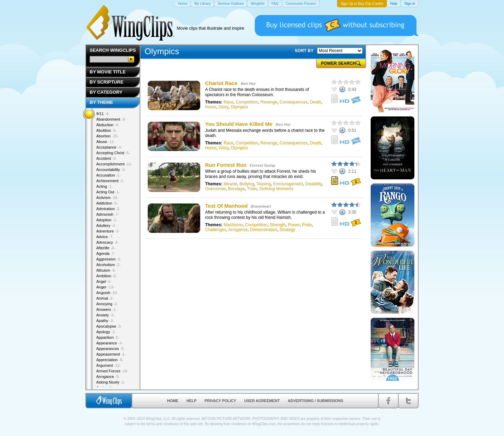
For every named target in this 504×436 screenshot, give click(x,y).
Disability (313, 184)
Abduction (108, 125)
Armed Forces (112, 371)
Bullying (247, 184)
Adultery (106, 226)
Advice (105, 237)
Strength (278, 225)
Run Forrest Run (226, 165)
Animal (105, 298)
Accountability (111, 170)
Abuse (106, 142)
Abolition (107, 130)
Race (229, 102)
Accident (107, 158)
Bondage (236, 189)
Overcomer (215, 189)
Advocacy (107, 242)
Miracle (230, 184)
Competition (247, 102)
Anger (105, 287)
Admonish (108, 214)
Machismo (233, 225)
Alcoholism (108, 265)
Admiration (108, 209)
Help (192, 401)
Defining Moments (276, 189)
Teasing (264, 184)
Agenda (106, 253)
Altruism (106, 270)
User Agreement (262, 401)
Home (173, 401)
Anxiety (106, 315)
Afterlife (106, 248)
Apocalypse (109, 326)
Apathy (105, 321)
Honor (211, 107)
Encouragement (288, 184)
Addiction (107, 203)
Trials (252, 189)
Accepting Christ (113, 153)
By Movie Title (108, 72)
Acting (104, 186)
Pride (307, 225)
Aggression (109, 259)
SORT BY (304, 51)
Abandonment (111, 119)
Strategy (288, 230)
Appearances (110, 349)
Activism (107, 198)
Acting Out (108, 192)
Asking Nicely (111, 382)
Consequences (294, 102)
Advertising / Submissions (315, 401)
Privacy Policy (220, 401)
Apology (106, 332)
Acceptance (109, 147)
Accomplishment (114, 164)
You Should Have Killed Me (239, 124)
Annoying (107, 304)
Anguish (107, 293)
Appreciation (110, 360)
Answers (107, 309)
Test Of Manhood (226, 206)
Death (316, 102)
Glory (224, 107)
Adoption (107, 220)
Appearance (110, 343)
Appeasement (111, 354)
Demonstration (264, 230)
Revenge (269, 102)
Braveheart (261, 206)
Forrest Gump (263, 165)
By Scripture (107, 82)
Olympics (239, 107)
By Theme (101, 102)
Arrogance (238, 230)
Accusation (108, 175)
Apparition (108, 337)
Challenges (216, 230)
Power (294, 225)
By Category (106, 92)
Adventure (108, 231)
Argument (108, 365)
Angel (104, 281)
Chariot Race (221, 83)
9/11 (103, 114)
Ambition (107, 276)
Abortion (107, 136)
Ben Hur (248, 84)
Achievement (110, 181)
